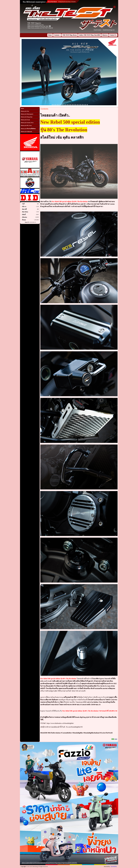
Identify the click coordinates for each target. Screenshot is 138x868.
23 (87, 105)
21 (84, 105)
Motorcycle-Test (25, 111)
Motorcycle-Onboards (26, 132)
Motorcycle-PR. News (26, 125)
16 (76, 105)
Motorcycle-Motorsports (27, 114)
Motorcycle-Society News (27, 123)
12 (69, 105)
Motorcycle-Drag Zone (27, 117)
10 (66, 105)
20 (82, 105)
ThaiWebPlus (114, 867)
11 (67, 105)
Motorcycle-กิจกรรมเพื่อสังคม (28, 129)
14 (72, 105)
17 (77, 105)
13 (71, 105)
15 (74, 105)
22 (86, 105)
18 (79, 105)
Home (22, 108)
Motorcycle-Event (25, 120)
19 (81, 105)
